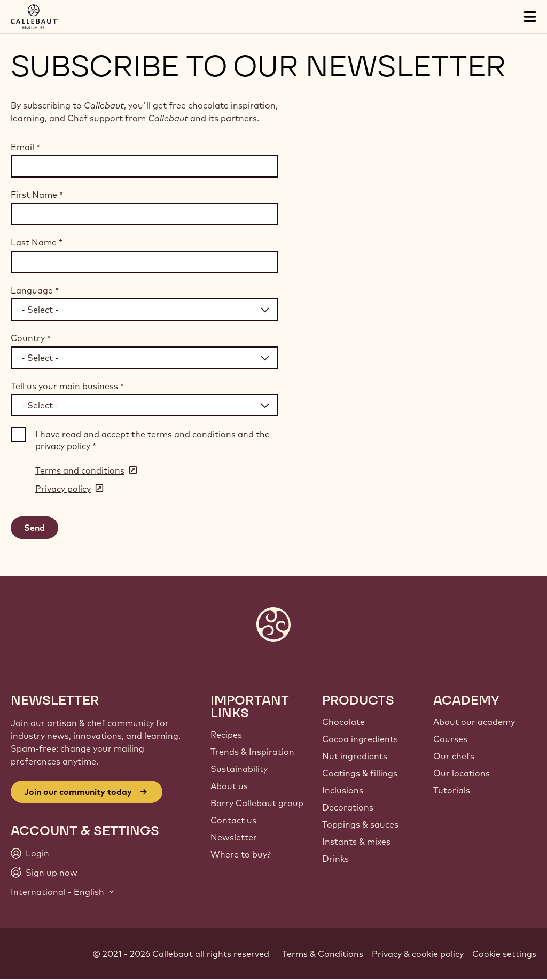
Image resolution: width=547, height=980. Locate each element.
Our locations (462, 773)
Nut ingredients (355, 756)
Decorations (348, 807)
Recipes (226, 735)
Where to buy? (241, 854)
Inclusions (343, 790)
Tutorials (452, 790)
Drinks (335, 859)
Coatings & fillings (360, 773)
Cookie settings (504, 954)
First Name (37, 195)
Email (25, 147)
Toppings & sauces (360, 824)
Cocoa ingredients (360, 739)
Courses (450, 739)
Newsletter (234, 837)
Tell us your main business (67, 386)
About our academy (474, 722)
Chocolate (343, 722)
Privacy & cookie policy (418, 954)
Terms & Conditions (323, 954)
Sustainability (239, 769)
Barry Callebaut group (257, 803)
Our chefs (454, 756)
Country (31, 338)
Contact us (233, 820)
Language (35, 290)
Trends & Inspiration (252, 752)
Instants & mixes (356, 842)
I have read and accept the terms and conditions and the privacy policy (153, 440)
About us (229, 786)
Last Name (37, 242)
